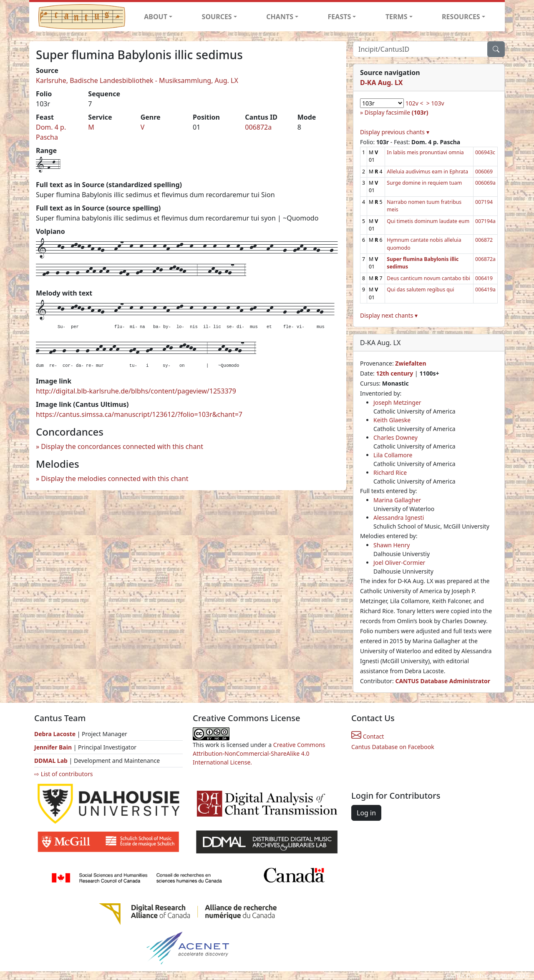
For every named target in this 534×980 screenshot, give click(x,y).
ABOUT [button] (156, 17)
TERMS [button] (397, 17)
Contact (368, 736)
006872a (258, 127)
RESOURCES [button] (461, 17)
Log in (366, 813)
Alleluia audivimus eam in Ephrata (427, 172)
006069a (485, 183)
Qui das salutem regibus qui (420, 289)
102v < (414, 103)
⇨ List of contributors (63, 774)
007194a (485, 221)
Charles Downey (395, 437)
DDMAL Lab (51, 761)
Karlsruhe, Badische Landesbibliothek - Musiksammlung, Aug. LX (137, 80)
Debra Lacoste (55, 734)
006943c (485, 152)
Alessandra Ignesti (399, 518)
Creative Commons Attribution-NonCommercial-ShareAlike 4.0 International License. (259, 753)
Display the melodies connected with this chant (115, 479)
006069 (484, 172)
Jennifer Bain (54, 747)
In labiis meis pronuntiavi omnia (425, 152)
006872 (484, 240)
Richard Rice (390, 472)
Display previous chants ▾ (395, 132)
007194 (484, 202)
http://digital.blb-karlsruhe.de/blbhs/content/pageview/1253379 (136, 391)
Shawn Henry (392, 545)
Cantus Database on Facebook (393, 747)
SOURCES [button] (217, 17)
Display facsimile (397, 112)
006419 (484, 278)
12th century (394, 373)
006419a (485, 289)
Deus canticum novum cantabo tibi (428, 278)
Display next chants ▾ (389, 315)
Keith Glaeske (392, 420)
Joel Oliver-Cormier (399, 563)
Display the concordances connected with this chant (122, 446)
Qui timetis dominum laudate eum (428, 221)
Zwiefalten (411, 363)
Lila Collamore (393, 455)
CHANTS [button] (280, 17)
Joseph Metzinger (397, 402)
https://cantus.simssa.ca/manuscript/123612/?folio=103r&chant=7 (139, 414)
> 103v (435, 103)
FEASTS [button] (340, 17)
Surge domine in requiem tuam (424, 183)
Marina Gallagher (397, 500)
